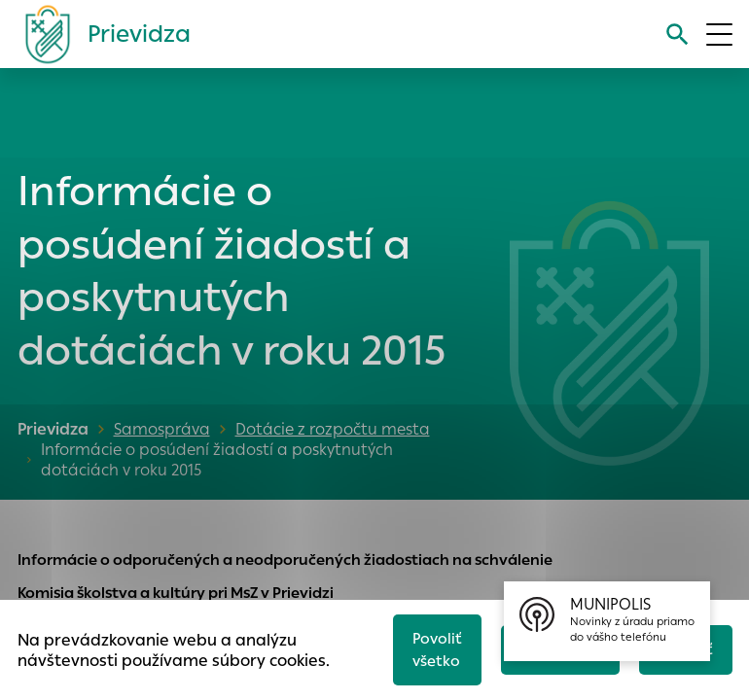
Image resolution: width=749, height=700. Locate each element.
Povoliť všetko (437, 649)
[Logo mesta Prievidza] (100, 34)
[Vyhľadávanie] (678, 35)
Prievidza (53, 429)
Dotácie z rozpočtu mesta (333, 429)
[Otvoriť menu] (719, 35)
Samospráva (162, 429)
